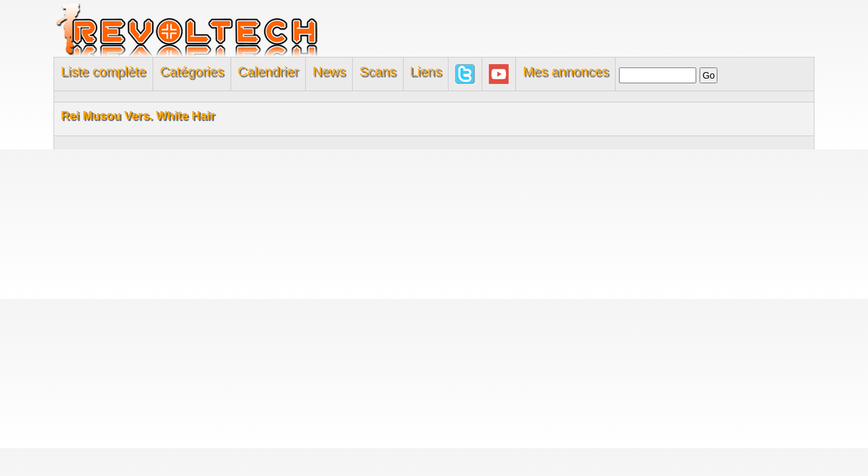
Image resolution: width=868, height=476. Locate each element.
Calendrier (268, 71)
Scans (378, 71)
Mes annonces (565, 71)
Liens (426, 71)
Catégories (192, 71)
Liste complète (103, 71)
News (329, 71)
